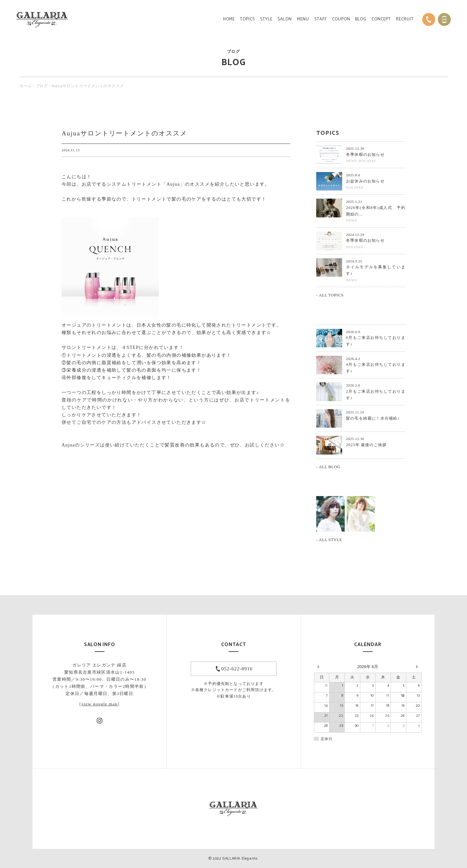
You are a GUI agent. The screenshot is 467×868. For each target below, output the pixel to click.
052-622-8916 (237, 669)
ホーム (26, 86)
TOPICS (247, 19)
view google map (100, 704)
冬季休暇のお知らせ (365, 155)
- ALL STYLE (329, 540)
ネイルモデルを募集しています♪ (376, 270)
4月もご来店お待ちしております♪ (376, 368)
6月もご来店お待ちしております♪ (376, 341)
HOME (229, 19)
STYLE (266, 19)
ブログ (42, 86)
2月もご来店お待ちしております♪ (376, 395)
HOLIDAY (367, 161)
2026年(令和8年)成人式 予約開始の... (376, 211)
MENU (303, 19)
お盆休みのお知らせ (365, 181)
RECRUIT (405, 19)
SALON (285, 19)
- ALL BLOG (328, 467)
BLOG (361, 19)
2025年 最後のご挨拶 (366, 445)
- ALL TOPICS (330, 295)
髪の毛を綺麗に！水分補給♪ (373, 418)
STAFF (321, 19)
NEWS (352, 161)
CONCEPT (381, 19)
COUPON (341, 19)
